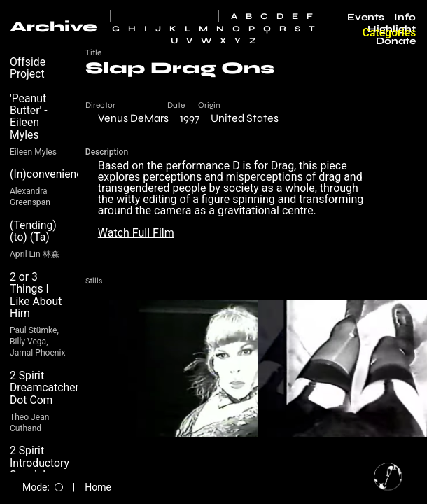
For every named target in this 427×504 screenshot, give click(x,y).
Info (405, 17)
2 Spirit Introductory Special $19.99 (40, 469)
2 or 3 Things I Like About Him (36, 295)
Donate (396, 41)
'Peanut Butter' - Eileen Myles (29, 117)
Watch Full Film (136, 233)
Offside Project (28, 68)
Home (98, 487)
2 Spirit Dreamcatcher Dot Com (44, 388)
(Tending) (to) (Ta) (33, 231)
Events (366, 17)
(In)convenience (49, 174)
